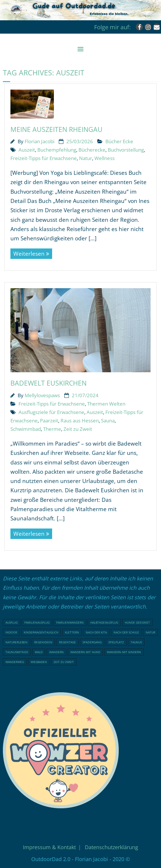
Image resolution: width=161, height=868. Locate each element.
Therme (52, 429)
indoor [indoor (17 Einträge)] (11, 632)
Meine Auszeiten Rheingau (56, 129)
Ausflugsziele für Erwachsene (51, 412)
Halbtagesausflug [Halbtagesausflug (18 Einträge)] (104, 622)
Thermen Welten (106, 404)
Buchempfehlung (57, 150)
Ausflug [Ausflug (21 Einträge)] (12, 622)
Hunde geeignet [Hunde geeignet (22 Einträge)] (137, 622)
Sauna (108, 421)
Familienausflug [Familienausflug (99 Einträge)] (37, 622)
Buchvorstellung (126, 150)
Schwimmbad (26, 429)
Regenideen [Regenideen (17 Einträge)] (43, 642)
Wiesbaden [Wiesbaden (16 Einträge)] (39, 662)
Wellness (105, 158)
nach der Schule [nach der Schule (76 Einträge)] (126, 632)
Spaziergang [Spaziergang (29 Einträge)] (92, 642)
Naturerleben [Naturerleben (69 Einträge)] (17, 642)
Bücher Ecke (119, 141)
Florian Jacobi (40, 141)
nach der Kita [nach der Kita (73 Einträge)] (96, 632)
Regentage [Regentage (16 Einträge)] (67, 642)
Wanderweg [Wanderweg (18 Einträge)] (15, 662)
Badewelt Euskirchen (49, 383)
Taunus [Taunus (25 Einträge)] (136, 642)
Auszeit (27, 150)
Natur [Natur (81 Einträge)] (150, 632)
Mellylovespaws (42, 395)
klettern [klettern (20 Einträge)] (72, 632)
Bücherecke (92, 150)
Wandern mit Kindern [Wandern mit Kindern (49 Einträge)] (124, 652)
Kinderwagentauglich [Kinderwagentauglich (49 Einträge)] (41, 632)
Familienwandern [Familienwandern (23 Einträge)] (70, 622)
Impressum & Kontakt (49, 847)
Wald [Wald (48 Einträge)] (39, 652)
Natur (86, 158)
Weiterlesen (29, 254)
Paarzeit (49, 421)
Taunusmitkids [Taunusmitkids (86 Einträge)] (17, 652)
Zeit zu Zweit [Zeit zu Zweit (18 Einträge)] (64, 662)
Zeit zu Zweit (78, 429)
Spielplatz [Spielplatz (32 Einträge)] (116, 642)
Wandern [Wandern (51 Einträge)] (56, 652)
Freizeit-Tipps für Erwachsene (44, 158)
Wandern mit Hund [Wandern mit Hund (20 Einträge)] (85, 652)
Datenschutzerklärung (111, 847)
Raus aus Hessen (80, 421)
